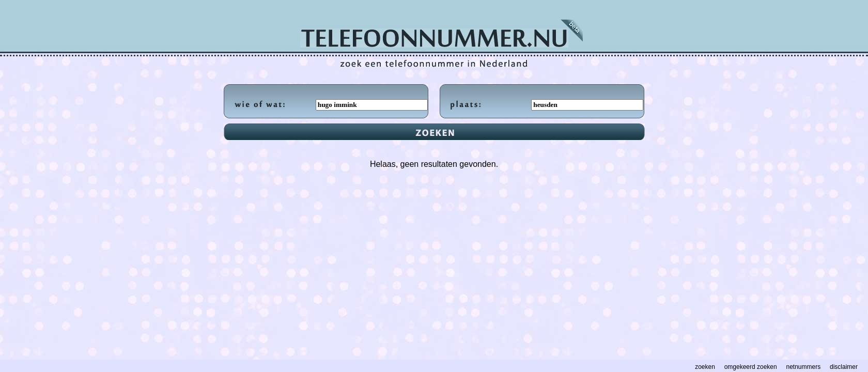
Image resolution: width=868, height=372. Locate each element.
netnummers (804, 367)
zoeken (705, 367)
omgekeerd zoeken (751, 367)
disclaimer (844, 367)
